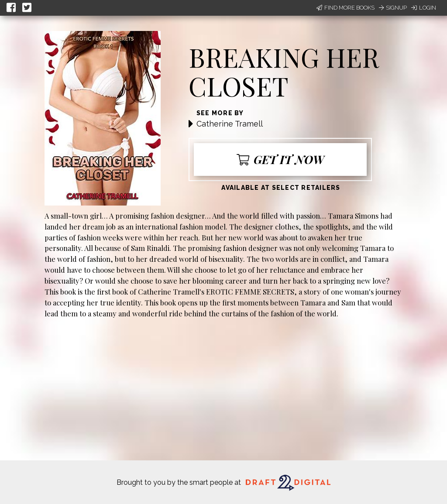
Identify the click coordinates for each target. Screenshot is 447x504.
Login (424, 8)
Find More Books (346, 8)
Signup (393, 8)
